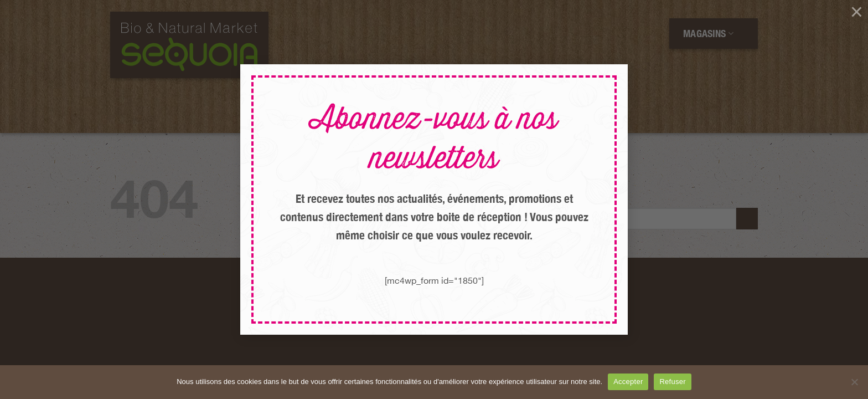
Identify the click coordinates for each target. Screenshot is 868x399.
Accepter (628, 382)
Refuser (672, 382)
